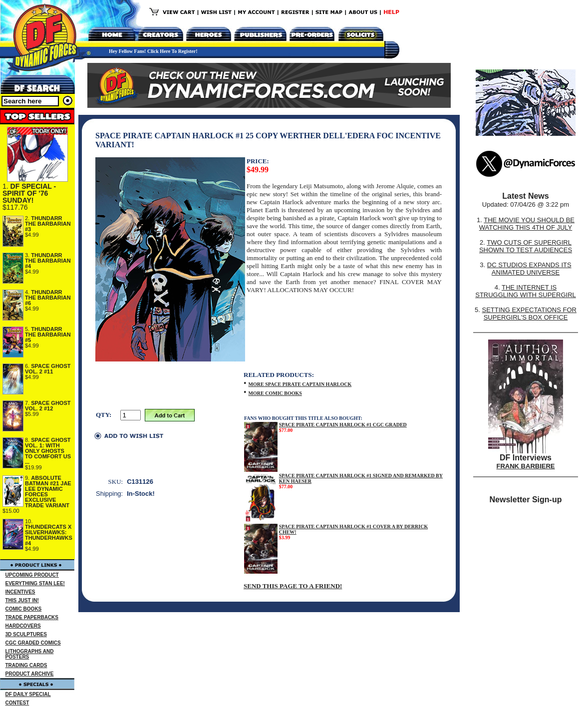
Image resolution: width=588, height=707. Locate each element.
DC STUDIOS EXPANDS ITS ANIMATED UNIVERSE (529, 269)
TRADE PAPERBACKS (32, 617)
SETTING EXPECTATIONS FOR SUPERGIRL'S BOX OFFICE (529, 314)
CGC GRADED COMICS (33, 643)
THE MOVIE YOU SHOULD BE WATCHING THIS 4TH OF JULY (527, 224)
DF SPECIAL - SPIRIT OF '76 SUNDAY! (29, 193)
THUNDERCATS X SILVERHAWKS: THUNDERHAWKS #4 (49, 535)
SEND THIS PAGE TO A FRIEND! (293, 586)
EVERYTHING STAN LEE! (35, 583)
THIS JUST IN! (22, 600)
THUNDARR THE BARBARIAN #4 (48, 261)
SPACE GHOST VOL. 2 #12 (48, 406)
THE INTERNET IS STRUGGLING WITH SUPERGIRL (526, 291)
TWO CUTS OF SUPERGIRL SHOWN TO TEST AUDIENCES (526, 246)
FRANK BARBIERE (526, 466)
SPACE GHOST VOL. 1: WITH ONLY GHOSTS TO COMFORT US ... (48, 451)
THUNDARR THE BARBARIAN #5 (48, 335)
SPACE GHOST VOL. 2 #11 (48, 369)
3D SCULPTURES (26, 634)
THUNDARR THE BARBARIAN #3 (48, 224)
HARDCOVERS (23, 626)
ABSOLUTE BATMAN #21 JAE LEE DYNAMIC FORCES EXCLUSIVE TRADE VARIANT (48, 492)
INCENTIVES (20, 592)
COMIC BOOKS (24, 609)
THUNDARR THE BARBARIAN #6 (48, 298)
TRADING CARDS (26, 665)
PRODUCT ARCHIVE (30, 674)
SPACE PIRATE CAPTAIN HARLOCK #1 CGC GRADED (343, 425)
